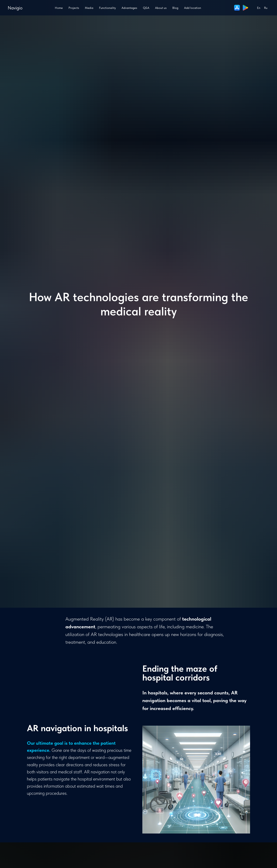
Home (59, 8)
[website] (237, 8)
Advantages (129, 8)
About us (161, 8)
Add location (193, 8)
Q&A (146, 8)
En (259, 8)
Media (89, 8)
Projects (74, 8)
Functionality (107, 8)
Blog (175, 8)
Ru (266, 8)
